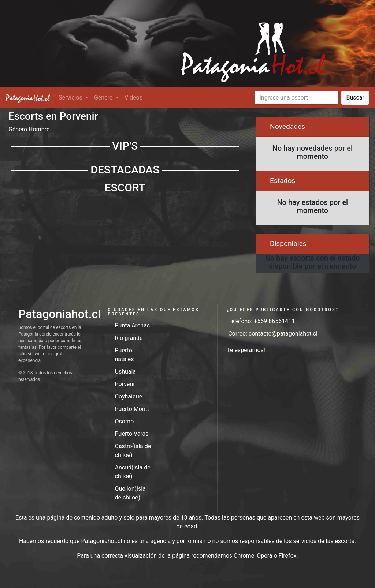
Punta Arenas (133, 325)
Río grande (129, 338)
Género (104, 98)
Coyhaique (129, 396)
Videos (133, 98)
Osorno (125, 421)
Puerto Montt (132, 409)
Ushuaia (126, 372)
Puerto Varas (132, 434)
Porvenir (126, 384)
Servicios (71, 98)
